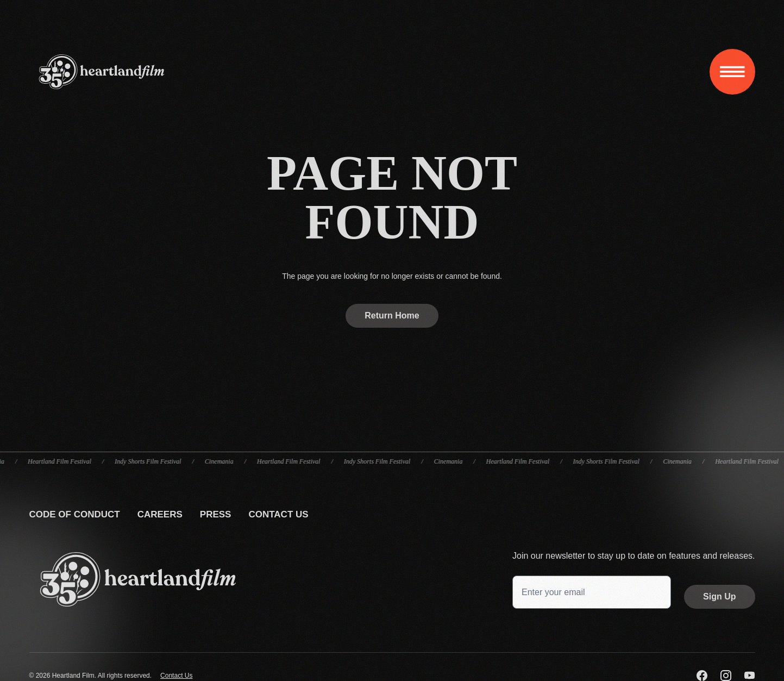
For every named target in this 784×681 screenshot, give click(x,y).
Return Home (392, 315)
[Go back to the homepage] (138, 579)
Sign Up (719, 596)
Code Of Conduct (75, 514)
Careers (160, 514)
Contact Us (278, 514)
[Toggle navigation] (732, 72)
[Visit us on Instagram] (726, 676)
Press (216, 514)
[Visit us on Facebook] (702, 676)
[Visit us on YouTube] (750, 676)
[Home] (102, 72)
